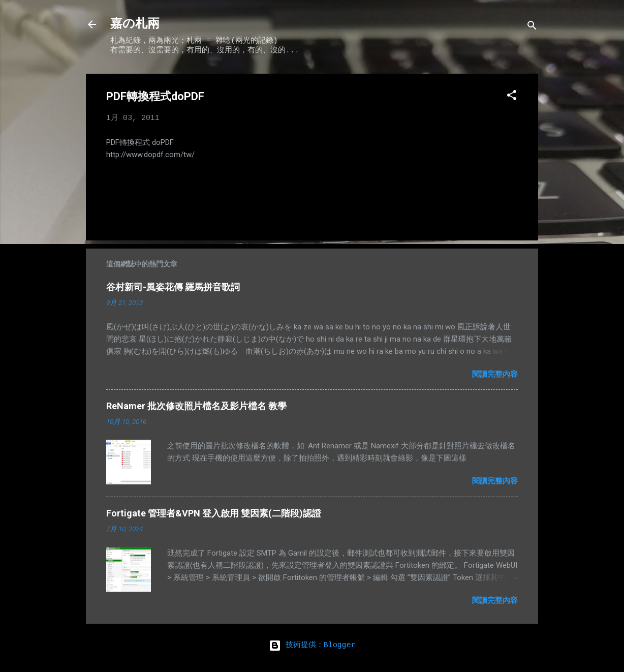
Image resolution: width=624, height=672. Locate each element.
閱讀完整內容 (495, 374)
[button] (512, 97)
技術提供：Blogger (312, 646)
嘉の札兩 (135, 24)
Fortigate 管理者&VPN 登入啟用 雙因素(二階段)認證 (214, 513)
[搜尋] (532, 28)
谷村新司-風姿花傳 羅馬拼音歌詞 (173, 287)
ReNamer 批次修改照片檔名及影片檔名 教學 (196, 406)
